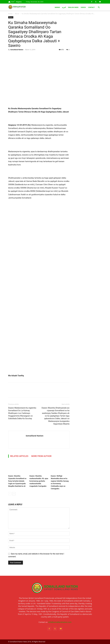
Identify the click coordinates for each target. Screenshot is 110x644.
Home (10, 14)
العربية (64, 7)
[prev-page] (10, 494)
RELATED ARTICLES (19, 456)
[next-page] (14, 494)
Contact (91, 7)
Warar (57, 7)
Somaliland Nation (17, 50)
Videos (83, 7)
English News (73, 7)
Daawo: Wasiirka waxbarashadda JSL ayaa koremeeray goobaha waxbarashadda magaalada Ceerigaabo (39, 481)
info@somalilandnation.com (60, 622)
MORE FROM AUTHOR (41, 456)
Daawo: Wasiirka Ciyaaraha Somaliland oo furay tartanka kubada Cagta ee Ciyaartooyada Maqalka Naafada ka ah (17, 481)
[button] (99, 7)
